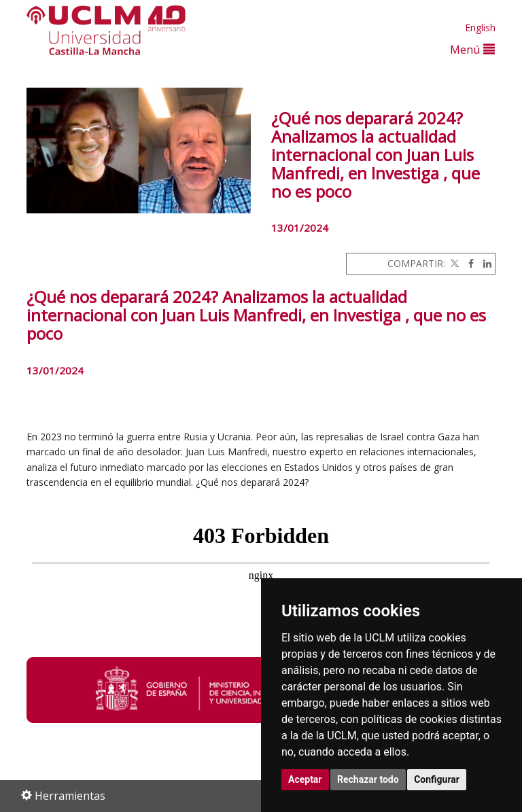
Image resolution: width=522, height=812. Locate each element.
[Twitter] (453, 263)
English (480, 28)
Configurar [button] (437, 779)
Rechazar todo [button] (368, 779)
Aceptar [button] (305, 779)
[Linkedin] (484, 263)
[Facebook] (468, 263)
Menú (472, 49)
